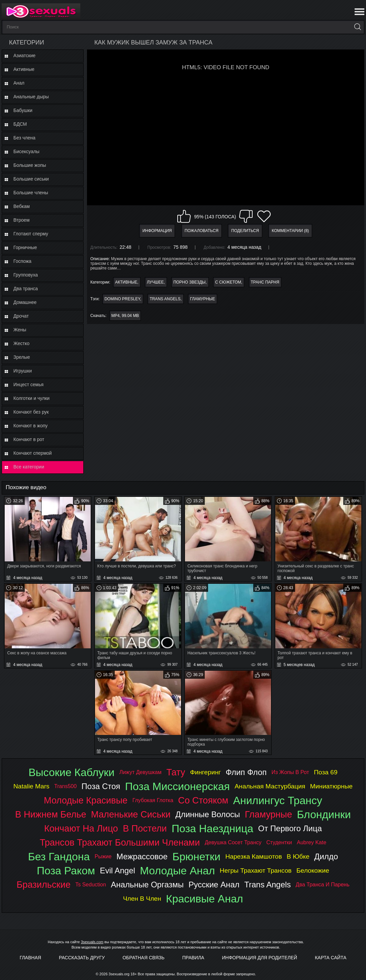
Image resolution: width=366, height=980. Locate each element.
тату (176, 772)
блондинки (324, 814)
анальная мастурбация (270, 786)
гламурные (203, 299)
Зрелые (22, 357)
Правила (193, 958)
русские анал (214, 885)
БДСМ (20, 124)
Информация (157, 231)
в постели (145, 828)
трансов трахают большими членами (120, 842)
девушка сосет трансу (233, 842)
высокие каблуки (71, 772)
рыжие (103, 856)
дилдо (326, 856)
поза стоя (101, 786)
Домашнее (25, 302)
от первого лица (290, 828)
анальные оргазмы (147, 885)
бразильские (44, 885)
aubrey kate (311, 842)
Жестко (21, 343)
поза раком (66, 871)
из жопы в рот (290, 772)
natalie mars (31, 786)
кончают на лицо (81, 828)
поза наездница (212, 829)
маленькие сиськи (131, 814)
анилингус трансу (278, 800)
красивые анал (204, 899)
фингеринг (205, 772)
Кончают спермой (33, 453)
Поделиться (245, 231)
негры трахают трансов (256, 870)
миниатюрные (331, 786)
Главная (30, 958)
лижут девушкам (141, 772)
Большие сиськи (31, 179)
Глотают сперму (31, 234)
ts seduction (91, 885)
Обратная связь (143, 958)
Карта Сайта (331, 958)
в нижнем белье (51, 814)
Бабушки (23, 110)
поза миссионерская (177, 786)
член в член (142, 899)
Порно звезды (189, 282)
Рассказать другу (82, 958)
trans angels (165, 299)
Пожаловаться (202, 231)
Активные (24, 69)
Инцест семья (28, 385)
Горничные (25, 247)
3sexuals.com (92, 942)
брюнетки (196, 857)
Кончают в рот (29, 439)
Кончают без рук (31, 412)
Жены (20, 330)
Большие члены (31, 193)
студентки (279, 842)
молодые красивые (86, 800)
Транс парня (265, 282)
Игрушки (23, 371)
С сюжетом (228, 282)
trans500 (65, 786)
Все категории (29, 467)
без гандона (59, 857)
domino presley (122, 299)
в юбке (298, 856)
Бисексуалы (26, 151)
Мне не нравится (246, 216)
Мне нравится (184, 216)
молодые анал (177, 871)
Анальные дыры (31, 97)
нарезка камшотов (253, 856)
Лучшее (155, 282)
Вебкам (22, 206)
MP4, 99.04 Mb (125, 316)
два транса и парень (323, 885)
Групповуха (26, 275)
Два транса (26, 289)
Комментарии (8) (290, 231)
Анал (19, 83)
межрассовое (142, 856)
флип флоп (246, 772)
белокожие (313, 870)
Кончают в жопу (30, 426)
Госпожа (22, 261)
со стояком (203, 800)
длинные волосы (208, 814)
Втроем (21, 220)
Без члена (24, 138)
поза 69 (326, 772)
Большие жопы (30, 165)
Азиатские (24, 56)
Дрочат (21, 316)
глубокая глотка (153, 800)
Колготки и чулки (31, 398)
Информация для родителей (260, 958)
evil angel (117, 870)
